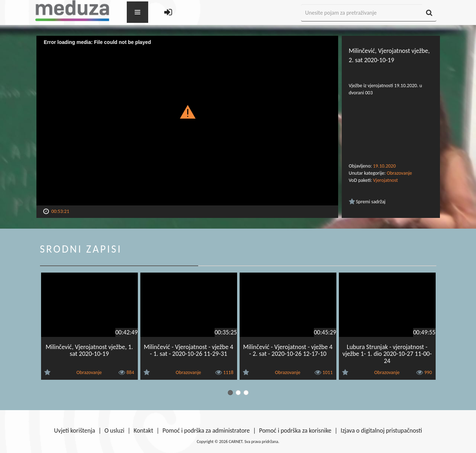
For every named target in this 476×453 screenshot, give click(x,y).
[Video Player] (187, 121)
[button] (187, 111)
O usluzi (115, 430)
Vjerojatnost (386, 180)
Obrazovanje (399, 173)
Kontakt (143, 430)
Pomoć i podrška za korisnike (295, 430)
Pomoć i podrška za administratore (206, 430)
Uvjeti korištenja (74, 430)
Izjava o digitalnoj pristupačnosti (381, 430)
